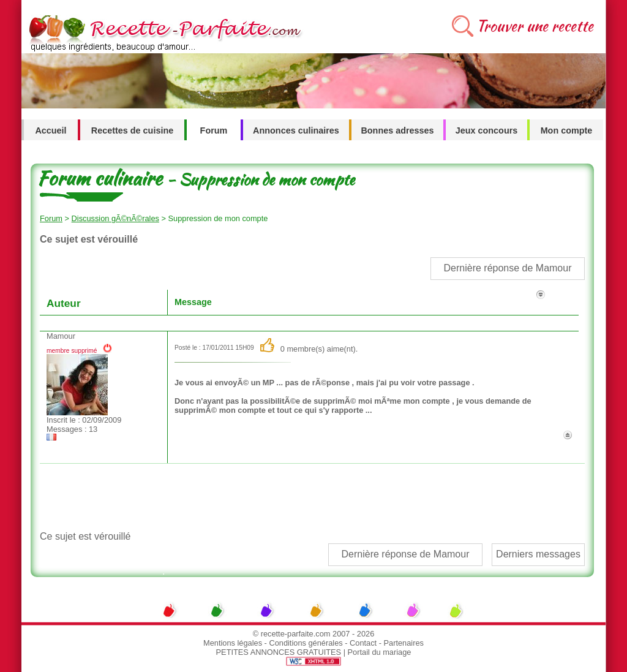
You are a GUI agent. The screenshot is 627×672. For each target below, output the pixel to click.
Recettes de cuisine (132, 130)
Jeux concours (487, 130)
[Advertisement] (312, 497)
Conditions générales (306, 643)
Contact (363, 643)
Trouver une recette (535, 26)
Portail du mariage (380, 652)
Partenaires (404, 643)
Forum (214, 130)
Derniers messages (538, 554)
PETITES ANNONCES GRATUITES (279, 652)
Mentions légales (233, 643)
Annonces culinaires (296, 130)
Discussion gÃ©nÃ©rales (115, 218)
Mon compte (567, 130)
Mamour (61, 336)
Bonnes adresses (397, 130)
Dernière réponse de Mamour (508, 268)
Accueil (51, 130)
